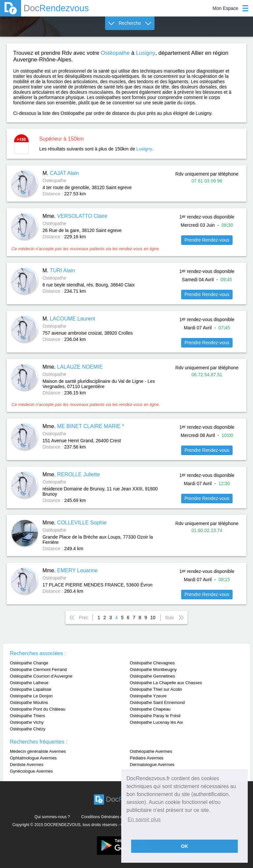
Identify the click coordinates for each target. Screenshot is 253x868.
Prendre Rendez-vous (207, 240)
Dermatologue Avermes (152, 765)
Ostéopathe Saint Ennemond (157, 702)
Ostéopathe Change (29, 663)
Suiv (169, 618)
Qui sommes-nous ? (52, 817)
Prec (84, 618)
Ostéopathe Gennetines (152, 676)
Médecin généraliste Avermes (38, 751)
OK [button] (184, 846)
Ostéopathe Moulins (29, 702)
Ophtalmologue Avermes (33, 758)
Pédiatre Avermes (147, 758)
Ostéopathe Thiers (28, 716)
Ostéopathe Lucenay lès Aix (156, 722)
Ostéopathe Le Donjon (31, 696)
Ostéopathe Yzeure (148, 696)
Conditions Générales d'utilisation (111, 817)
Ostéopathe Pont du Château (38, 709)
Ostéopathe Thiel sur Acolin (156, 689)
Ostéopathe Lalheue (29, 683)
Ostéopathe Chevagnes (152, 663)
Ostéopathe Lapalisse (31, 689)
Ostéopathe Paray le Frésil (155, 716)
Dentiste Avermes (27, 765)
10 (153, 618)
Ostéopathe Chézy (28, 729)
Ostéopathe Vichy (27, 722)
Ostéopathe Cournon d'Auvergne (41, 676)
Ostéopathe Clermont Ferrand (38, 669)
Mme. (75, 216)
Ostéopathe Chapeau (150, 709)
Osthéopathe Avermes (151, 751)
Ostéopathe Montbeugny (153, 669)
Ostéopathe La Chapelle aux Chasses (166, 683)
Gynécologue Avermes (31, 771)
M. (61, 173)
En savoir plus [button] (144, 819)
